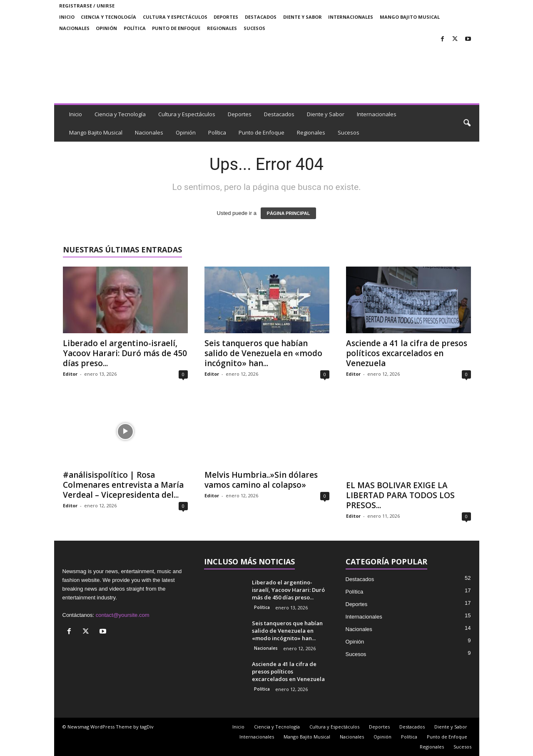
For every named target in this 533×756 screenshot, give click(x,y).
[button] (467, 123)
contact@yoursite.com (123, 615)
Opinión (106, 28)
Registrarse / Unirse (87, 6)
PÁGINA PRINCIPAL (289, 213)
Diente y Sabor (303, 17)
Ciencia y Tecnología (108, 17)
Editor (70, 374)
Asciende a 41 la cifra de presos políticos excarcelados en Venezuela (407, 353)
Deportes (226, 17)
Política (135, 28)
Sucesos (254, 28)
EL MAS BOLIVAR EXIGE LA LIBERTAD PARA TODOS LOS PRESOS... (400, 495)
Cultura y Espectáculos (175, 17)
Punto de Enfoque (176, 28)
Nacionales (74, 28)
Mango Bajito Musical (410, 17)
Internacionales (351, 17)
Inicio (67, 17)
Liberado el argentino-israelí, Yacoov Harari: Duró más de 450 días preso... (125, 353)
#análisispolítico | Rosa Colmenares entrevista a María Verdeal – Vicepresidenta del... (123, 485)
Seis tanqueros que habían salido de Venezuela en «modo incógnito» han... (263, 353)
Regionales (222, 28)
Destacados (261, 17)
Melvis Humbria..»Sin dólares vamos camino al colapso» (261, 480)
